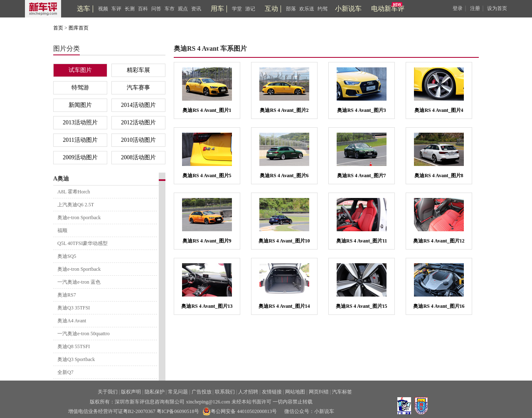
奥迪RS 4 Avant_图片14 (284, 306)
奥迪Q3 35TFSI (74, 308)
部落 (291, 9)
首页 (58, 28)
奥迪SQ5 (67, 256)
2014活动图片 (138, 105)
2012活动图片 (138, 122)
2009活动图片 (80, 157)
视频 (103, 9)
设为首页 (497, 8)
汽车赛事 (138, 88)
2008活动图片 (138, 157)
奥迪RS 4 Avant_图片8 (439, 176)
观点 (183, 9)
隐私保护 (155, 392)
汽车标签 (342, 392)
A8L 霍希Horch (74, 192)
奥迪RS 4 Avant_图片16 (439, 306)
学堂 (237, 9)
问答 (156, 9)
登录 (458, 8)
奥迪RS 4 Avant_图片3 (361, 110)
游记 (250, 9)
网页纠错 (319, 392)
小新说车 (348, 9)
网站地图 (295, 392)
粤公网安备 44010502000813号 (240, 411)
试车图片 (80, 70)
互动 (271, 9)
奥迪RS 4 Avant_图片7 (361, 176)
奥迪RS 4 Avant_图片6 (284, 176)
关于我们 (108, 392)
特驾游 (80, 88)
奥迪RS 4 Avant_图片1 (207, 110)
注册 (475, 8)
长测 (130, 9)
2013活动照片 (80, 122)
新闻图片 (80, 105)
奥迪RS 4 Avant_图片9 (207, 241)
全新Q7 (65, 372)
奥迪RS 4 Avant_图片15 (361, 306)
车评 (116, 9)
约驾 (323, 9)
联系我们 (225, 392)
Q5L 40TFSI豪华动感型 (83, 243)
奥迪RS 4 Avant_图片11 (362, 241)
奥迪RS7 (67, 295)
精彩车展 (138, 70)
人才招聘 (248, 392)
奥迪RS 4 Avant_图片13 (207, 306)
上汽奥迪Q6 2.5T (76, 205)
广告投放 (202, 392)
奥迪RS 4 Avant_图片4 (439, 110)
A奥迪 (61, 179)
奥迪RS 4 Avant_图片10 (284, 241)
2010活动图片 (138, 140)
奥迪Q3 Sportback (76, 359)
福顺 (62, 230)
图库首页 (79, 28)
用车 (217, 9)
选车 (84, 9)
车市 (170, 9)
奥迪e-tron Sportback (79, 218)
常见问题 (178, 392)
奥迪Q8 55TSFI (74, 346)
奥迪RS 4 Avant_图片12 (439, 241)
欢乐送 (307, 9)
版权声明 (131, 392)
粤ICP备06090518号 (178, 411)
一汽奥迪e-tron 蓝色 (79, 282)
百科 (143, 9)
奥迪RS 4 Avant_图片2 (284, 110)
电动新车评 (388, 9)
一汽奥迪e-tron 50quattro (84, 334)
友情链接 (272, 392)
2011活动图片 (80, 140)
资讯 (196, 9)
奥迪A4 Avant (72, 321)
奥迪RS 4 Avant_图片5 (207, 176)
